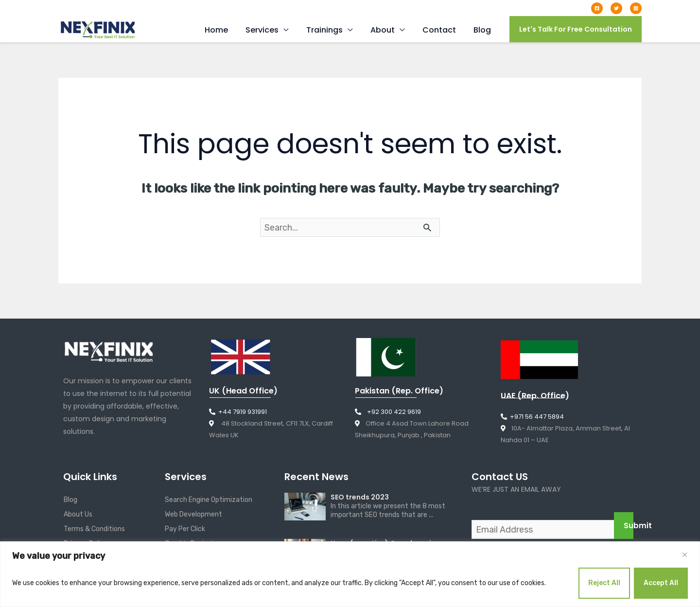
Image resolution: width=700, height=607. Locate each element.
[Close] (685, 555)
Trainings (331, 30)
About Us (78, 515)
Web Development (193, 515)
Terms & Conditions (94, 529)
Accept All (661, 583)
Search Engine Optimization (209, 500)
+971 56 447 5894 (532, 417)
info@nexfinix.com (102, 8)
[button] (576, 29)
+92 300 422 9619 (388, 412)
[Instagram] (636, 8)
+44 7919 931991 (184, 8)
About (387, 30)
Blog (483, 30)
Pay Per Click (185, 529)
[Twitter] (616, 8)
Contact (442, 30)
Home (227, 30)
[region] (350, 574)
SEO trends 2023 (360, 498)
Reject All (604, 583)
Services (271, 30)
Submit (629, 527)
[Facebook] (597, 8)
